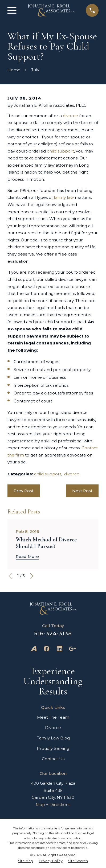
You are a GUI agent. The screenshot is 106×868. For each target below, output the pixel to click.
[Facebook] (46, 649)
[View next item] (32, 576)
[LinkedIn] (60, 649)
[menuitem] (26, 861)
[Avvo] (34, 649)
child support (60, 151)
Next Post (82, 491)
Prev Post (24, 491)
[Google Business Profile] (72, 649)
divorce (70, 116)
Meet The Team (53, 717)
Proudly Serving (53, 748)
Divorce (53, 728)
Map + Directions (53, 805)
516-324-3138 (53, 633)
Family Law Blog (53, 738)
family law (64, 197)
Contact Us (53, 759)
